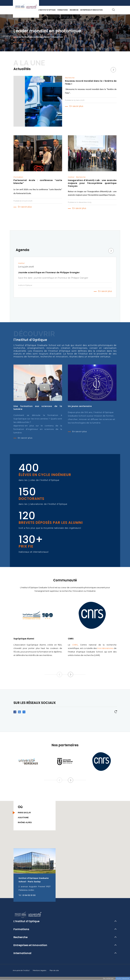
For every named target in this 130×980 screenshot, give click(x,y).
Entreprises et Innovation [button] (91, 10)
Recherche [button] (74, 10)
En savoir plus (76, 106)
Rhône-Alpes (25, 822)
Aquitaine (23, 818)
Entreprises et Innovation (30, 945)
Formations (21, 929)
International (22, 953)
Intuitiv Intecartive (123, 978)
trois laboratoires (105, 648)
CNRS (75, 645)
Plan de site (54, 970)
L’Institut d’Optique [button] (47, 10)
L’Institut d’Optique (26, 921)
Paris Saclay (24, 813)
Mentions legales (40, 970)
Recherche (21, 937)
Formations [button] (63, 10)
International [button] (45, 18)
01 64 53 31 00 (29, 895)
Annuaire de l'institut (21, 970)
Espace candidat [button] (60, 18)
